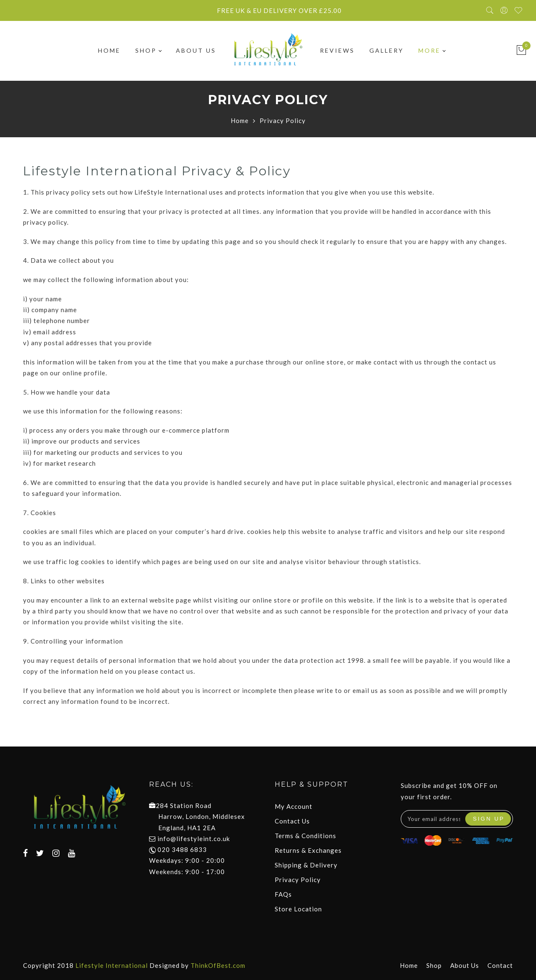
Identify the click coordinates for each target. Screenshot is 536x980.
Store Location (298, 909)
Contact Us (292, 821)
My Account (294, 806)
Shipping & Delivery (306, 865)
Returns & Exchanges (308, 850)
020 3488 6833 (178, 849)
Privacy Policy (298, 880)
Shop (148, 51)
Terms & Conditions (305, 836)
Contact (500, 965)
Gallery (387, 51)
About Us (196, 51)
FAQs (283, 894)
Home (109, 51)
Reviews (337, 51)
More (432, 51)
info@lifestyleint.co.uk (194, 839)
